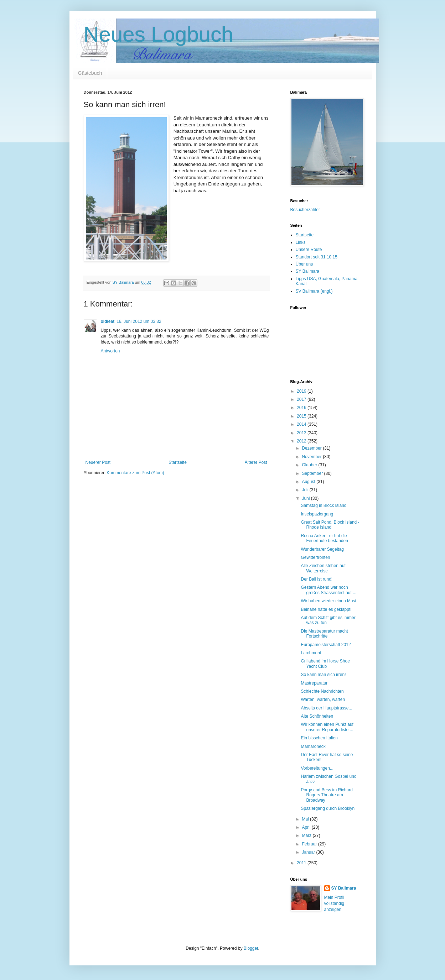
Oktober (310, 465)
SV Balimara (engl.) (314, 291)
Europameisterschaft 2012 (326, 645)
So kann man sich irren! (323, 675)
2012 (302, 441)
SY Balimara (307, 271)
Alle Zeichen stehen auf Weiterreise (323, 568)
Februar (310, 844)
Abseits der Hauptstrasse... (326, 708)
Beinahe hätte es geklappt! (326, 609)
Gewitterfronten (315, 557)
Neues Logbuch (159, 34)
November (312, 457)
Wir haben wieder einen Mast (328, 601)
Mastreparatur (314, 683)
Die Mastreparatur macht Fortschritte (324, 634)
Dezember (312, 448)
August (309, 482)
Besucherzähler (305, 210)
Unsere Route (309, 250)
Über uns (304, 264)
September (313, 473)
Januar (309, 852)
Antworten (110, 351)
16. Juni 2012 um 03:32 (139, 321)
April (307, 827)
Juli (306, 490)
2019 (302, 391)
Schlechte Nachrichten (322, 691)
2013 (302, 433)
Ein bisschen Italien (319, 738)
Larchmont (311, 653)
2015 (302, 416)
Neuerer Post (98, 462)
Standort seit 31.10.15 (317, 257)
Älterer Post (256, 462)
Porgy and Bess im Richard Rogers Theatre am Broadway (327, 795)
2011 (302, 863)
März (307, 835)
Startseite (178, 462)
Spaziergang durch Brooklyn (328, 808)
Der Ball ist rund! (317, 579)
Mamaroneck (313, 746)
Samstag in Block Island (324, 505)
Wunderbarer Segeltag (322, 549)
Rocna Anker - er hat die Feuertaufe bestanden (324, 538)
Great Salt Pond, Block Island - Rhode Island (330, 525)
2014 (302, 424)
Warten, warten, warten (323, 699)
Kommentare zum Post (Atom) (135, 473)
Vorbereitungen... (317, 768)
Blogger (251, 948)
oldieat (108, 321)
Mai (306, 819)
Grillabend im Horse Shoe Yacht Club (325, 664)
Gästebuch (90, 73)
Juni (306, 498)
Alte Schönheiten (317, 716)
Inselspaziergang (317, 514)
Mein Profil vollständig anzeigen (334, 903)
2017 (302, 399)
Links (301, 242)
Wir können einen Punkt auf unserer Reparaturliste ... (327, 727)
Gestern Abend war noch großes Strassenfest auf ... (328, 590)
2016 (302, 408)
